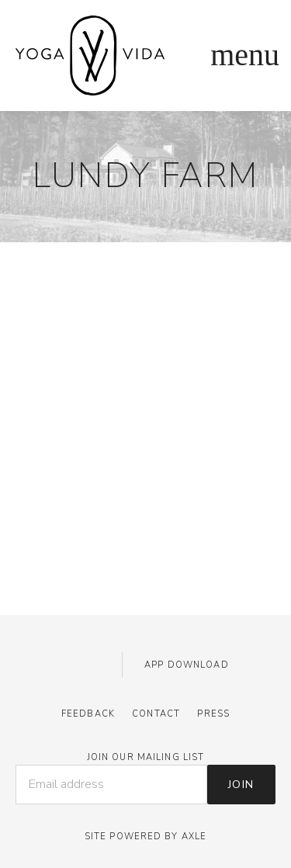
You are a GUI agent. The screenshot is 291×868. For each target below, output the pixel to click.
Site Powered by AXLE (145, 837)
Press (213, 714)
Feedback (88, 714)
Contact (156, 714)
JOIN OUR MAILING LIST (146, 757)
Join (241, 784)
